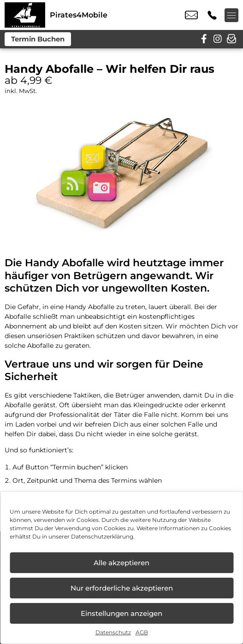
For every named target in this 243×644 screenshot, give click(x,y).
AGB (142, 632)
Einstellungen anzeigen (121, 613)
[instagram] (218, 39)
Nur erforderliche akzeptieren (122, 588)
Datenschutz (113, 632)
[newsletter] (231, 39)
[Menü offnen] (231, 15)
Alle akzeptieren (121, 563)
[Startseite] (25, 15)
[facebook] (204, 39)
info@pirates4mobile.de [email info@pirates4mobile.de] (191, 15)
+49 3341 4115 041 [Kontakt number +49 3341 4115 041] (212, 15)
